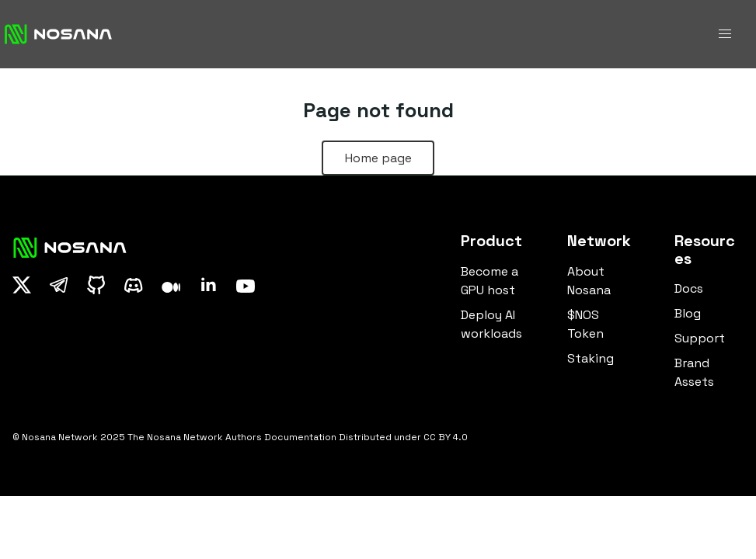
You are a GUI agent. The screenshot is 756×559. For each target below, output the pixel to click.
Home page (378, 158)
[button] (725, 34)
